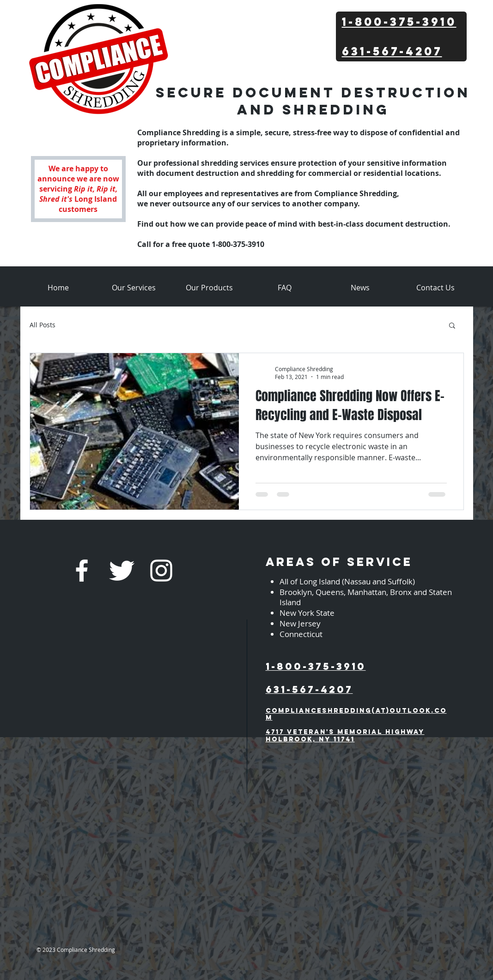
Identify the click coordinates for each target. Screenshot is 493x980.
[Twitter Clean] (122, 571)
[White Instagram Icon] (161, 571)
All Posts (43, 325)
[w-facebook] (82, 571)
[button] (452, 326)
